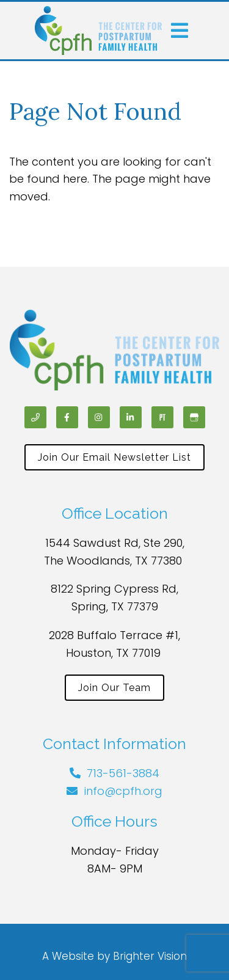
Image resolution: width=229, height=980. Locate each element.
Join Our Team (114, 688)
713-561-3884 (123, 773)
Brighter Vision (150, 956)
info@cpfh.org (123, 791)
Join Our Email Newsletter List (114, 457)
